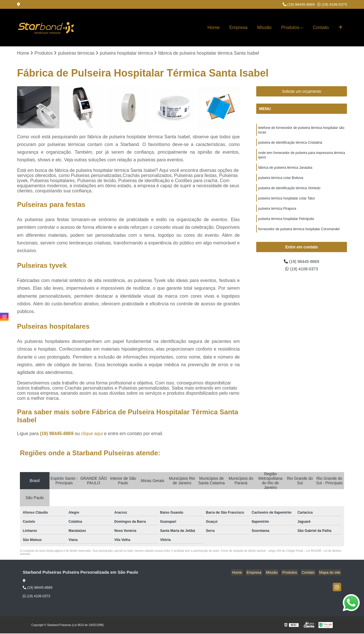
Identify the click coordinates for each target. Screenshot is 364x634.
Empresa (238, 27)
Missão (264, 27)
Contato (321, 27)
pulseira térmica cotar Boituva (281, 182)
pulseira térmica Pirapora (277, 215)
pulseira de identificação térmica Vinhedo (289, 193)
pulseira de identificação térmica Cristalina (290, 145)
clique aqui (92, 434)
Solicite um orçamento (302, 92)
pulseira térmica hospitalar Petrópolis (286, 225)
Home (214, 27)
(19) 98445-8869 (299, 4)
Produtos (290, 27)
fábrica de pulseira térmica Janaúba (285, 171)
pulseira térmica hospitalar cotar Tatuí (287, 204)
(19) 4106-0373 (332, 4)
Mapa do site (330, 573)
